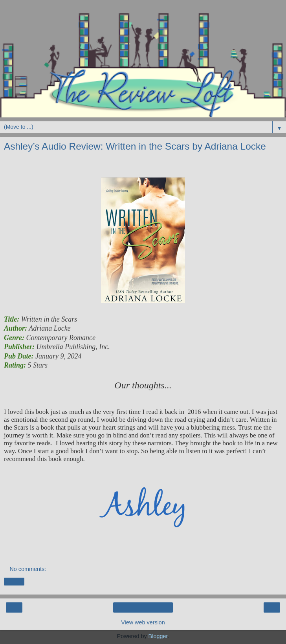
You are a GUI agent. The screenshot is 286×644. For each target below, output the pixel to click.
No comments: (28, 569)
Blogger (158, 636)
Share (14, 582)
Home (143, 607)
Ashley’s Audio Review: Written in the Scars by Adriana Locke (135, 146)
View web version (143, 622)
